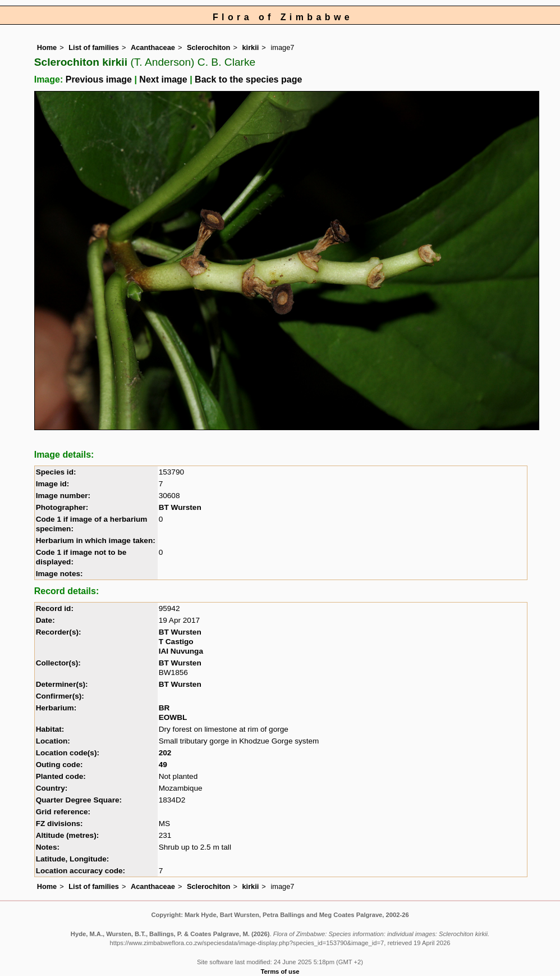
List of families (94, 47)
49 (163, 765)
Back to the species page (248, 79)
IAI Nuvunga (181, 651)
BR (164, 708)
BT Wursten (180, 507)
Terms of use (280, 972)
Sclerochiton (209, 47)
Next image (163, 79)
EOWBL (173, 717)
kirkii (250, 47)
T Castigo (176, 642)
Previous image (99, 79)
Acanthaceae (153, 47)
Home (47, 47)
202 (165, 753)
